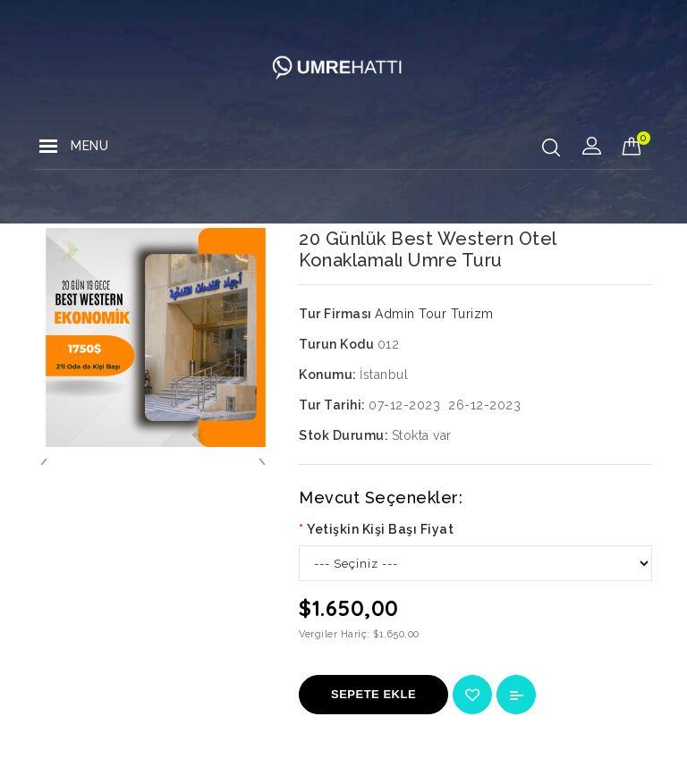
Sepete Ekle (373, 694)
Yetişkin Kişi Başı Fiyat (380, 529)
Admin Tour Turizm (434, 314)
